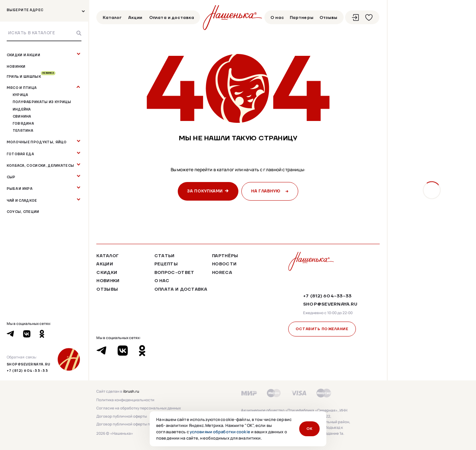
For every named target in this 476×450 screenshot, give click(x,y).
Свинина (22, 116)
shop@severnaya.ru (29, 364)
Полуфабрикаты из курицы (42, 102)
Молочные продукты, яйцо (37, 142)
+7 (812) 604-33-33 (28, 371)
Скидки (107, 272)
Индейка (22, 109)
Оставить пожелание (322, 329)
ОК (310, 429)
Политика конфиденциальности (125, 400)
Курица (20, 95)
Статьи (165, 256)
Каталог (112, 17)
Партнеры (302, 17)
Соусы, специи (23, 212)
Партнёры (225, 256)
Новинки (16, 66)
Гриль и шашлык (31, 76)
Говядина (23, 123)
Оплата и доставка (172, 17)
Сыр (11, 177)
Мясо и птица (22, 88)
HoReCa (222, 272)
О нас (277, 17)
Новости (224, 264)
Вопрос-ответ (174, 272)
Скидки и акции (23, 55)
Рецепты (166, 264)
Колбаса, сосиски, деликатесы (41, 165)
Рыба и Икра (20, 189)
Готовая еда (20, 154)
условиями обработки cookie (220, 432)
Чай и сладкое (22, 200)
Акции (135, 17)
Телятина (23, 130)
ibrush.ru (131, 391)
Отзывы (329, 17)
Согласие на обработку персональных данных (139, 408)
